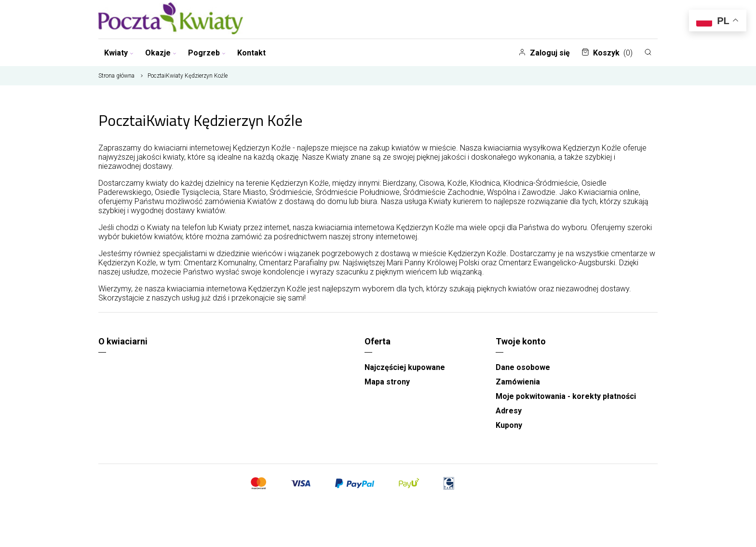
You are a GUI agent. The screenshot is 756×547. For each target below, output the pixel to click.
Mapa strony (387, 382)
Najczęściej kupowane (405, 367)
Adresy (509, 411)
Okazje (161, 53)
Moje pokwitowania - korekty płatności (566, 396)
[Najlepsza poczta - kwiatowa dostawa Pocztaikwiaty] (171, 19)
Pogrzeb (207, 53)
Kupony (509, 425)
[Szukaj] (648, 52)
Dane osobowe (523, 367)
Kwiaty (119, 53)
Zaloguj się (544, 53)
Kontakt (251, 53)
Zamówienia (518, 382)
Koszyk (607, 53)
